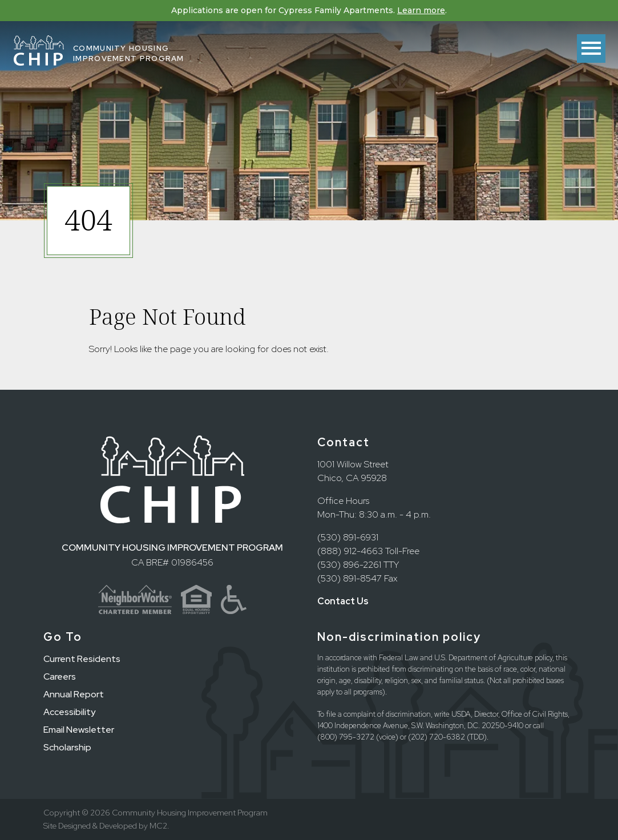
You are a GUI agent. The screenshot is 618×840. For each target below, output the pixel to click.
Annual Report (74, 694)
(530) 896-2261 (349, 565)
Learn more (421, 10)
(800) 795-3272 (346, 737)
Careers (60, 677)
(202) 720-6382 (437, 737)
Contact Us (343, 601)
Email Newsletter (79, 730)
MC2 (158, 826)
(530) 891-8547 (350, 578)
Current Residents (82, 659)
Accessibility (69, 712)
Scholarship (67, 747)
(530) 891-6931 (348, 537)
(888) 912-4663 (350, 551)
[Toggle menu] (591, 49)
